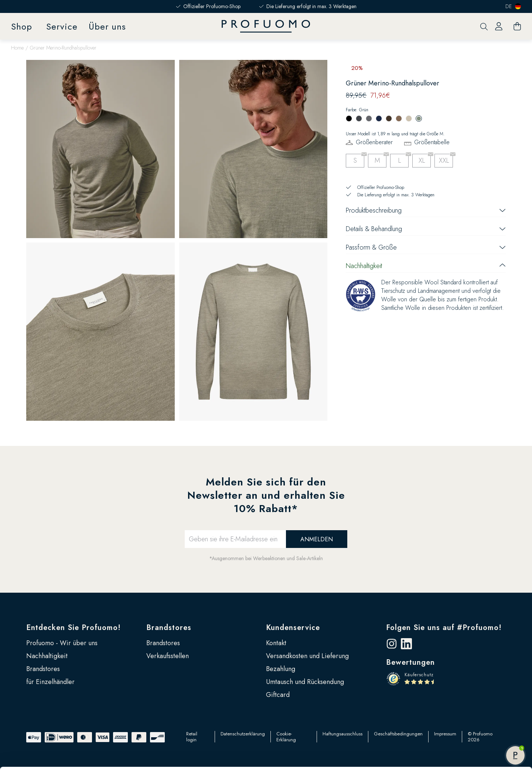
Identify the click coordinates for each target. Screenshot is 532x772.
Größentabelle (432, 142)
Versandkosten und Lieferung (307, 656)
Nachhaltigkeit (47, 656)
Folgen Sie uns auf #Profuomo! (444, 628)
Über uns (107, 26)
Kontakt (276, 643)
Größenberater (374, 142)
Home (17, 48)
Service (62, 26)
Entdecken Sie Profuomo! (74, 628)
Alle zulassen (470, 688)
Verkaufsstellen (168, 656)
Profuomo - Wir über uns (62, 643)
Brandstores (169, 628)
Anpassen (470, 712)
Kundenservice (293, 628)
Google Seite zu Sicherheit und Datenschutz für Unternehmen (147, 748)
